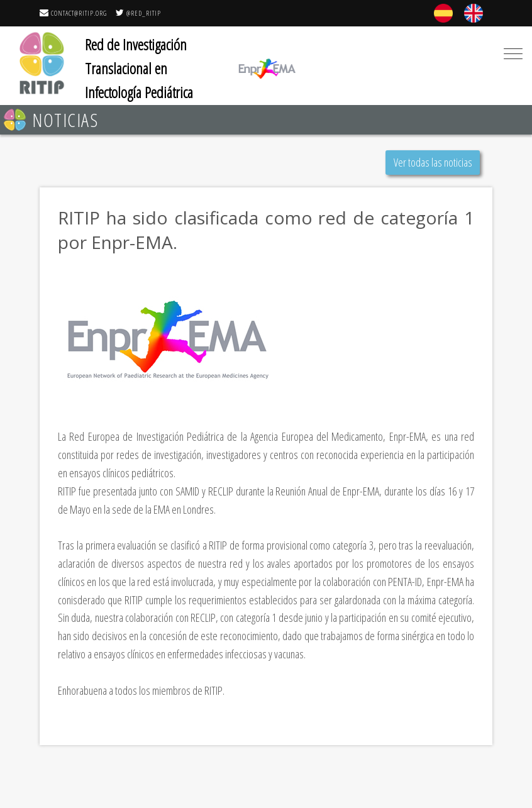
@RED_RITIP (138, 13)
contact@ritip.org (73, 13)
